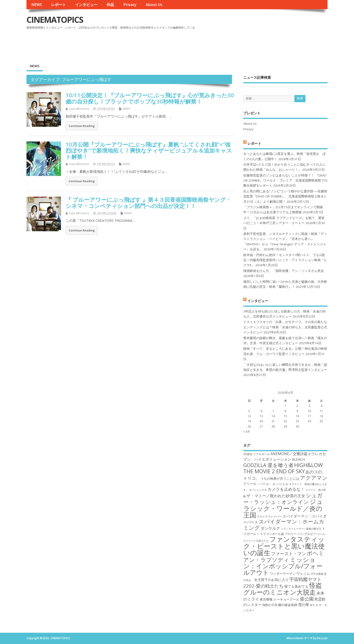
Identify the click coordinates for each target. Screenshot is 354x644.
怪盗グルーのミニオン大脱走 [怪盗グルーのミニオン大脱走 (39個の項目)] (283, 588)
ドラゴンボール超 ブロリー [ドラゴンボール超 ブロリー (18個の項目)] (278, 534)
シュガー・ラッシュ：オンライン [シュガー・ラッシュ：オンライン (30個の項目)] (283, 498)
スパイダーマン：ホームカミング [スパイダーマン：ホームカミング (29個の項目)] (284, 524)
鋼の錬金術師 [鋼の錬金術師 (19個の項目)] (288, 605)
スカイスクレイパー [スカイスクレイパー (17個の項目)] (269, 516)
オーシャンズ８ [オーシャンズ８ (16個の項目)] (258, 490)
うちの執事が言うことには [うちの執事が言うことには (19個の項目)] (280, 478)
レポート (58, 5)
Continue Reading (82, 126)
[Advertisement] (240, 43)
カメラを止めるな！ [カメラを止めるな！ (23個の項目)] (286, 489)
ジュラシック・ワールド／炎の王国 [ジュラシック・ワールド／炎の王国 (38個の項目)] (283, 508)
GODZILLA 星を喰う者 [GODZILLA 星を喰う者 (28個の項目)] (268, 465)
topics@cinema (79, 109)
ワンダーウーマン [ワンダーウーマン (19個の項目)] (283, 573)
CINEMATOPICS (55, 20)
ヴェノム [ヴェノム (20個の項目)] (303, 573)
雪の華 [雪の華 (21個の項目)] (304, 605)
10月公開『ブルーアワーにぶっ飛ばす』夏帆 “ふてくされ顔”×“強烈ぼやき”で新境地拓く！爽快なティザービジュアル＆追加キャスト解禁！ (149, 150)
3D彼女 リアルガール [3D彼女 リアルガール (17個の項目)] (257, 454)
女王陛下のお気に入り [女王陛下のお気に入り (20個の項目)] (271, 580)
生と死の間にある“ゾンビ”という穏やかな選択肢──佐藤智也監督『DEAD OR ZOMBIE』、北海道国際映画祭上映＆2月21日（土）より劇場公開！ (285, 196)
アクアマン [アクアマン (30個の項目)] (314, 478)
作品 (110, 5)
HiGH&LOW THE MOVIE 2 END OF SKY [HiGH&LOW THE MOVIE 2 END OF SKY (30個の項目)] (283, 468)
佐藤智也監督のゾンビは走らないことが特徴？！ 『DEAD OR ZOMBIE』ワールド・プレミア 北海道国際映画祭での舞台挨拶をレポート (285, 180)
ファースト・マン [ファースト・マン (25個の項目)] (289, 553)
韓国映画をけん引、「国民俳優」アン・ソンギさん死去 (284, 271)
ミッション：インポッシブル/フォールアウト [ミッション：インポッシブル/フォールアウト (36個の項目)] (283, 566)
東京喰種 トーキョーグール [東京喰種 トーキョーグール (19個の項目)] (279, 599)
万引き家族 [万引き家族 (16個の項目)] (317, 574)
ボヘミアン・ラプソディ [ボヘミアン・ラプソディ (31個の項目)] (284, 556)
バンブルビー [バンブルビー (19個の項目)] (307, 534)
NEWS (37, 5)
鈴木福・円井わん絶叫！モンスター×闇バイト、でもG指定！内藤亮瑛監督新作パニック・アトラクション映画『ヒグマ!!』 (285, 260)
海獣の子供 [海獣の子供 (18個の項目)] (270, 605)
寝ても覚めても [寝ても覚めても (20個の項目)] (296, 586)
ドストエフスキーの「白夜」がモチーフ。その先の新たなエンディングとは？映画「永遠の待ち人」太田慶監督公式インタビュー (285, 327)
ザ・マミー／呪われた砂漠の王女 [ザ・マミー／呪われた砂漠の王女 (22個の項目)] (276, 496)
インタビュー (86, 5)
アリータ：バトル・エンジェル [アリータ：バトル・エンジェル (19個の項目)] (266, 484)
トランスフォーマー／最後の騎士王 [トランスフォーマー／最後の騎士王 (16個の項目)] (301, 529)
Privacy (130, 5)
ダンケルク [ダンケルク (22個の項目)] (270, 528)
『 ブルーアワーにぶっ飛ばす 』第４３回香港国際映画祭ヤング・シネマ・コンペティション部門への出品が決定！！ (148, 203)
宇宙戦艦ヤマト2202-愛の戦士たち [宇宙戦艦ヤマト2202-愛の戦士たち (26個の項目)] (282, 582)
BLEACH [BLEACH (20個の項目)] (298, 459)
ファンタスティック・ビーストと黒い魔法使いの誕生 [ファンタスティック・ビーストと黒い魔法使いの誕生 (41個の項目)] (284, 546)
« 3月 (247, 432)
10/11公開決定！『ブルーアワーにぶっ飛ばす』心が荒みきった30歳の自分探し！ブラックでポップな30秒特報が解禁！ (150, 98)
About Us (154, 5)
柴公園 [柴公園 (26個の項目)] (307, 599)
